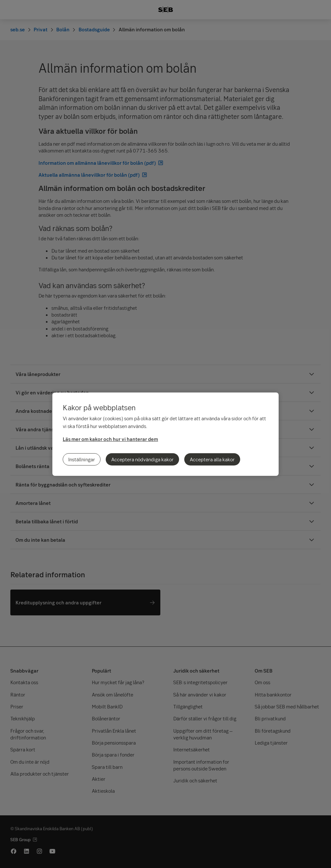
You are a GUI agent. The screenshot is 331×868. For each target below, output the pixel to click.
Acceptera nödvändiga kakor (142, 459)
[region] (165, 434)
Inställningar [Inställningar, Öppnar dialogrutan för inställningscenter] (82, 459)
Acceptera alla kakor (212, 459)
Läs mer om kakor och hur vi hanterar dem (110, 439)
